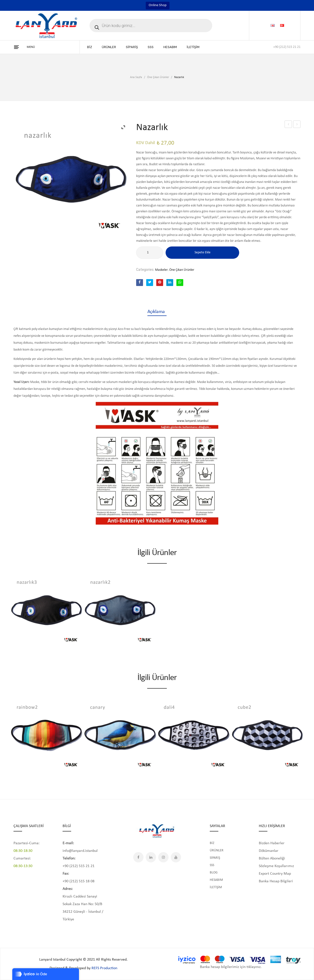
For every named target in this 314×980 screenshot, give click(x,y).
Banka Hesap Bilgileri (276, 881)
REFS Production (104, 968)
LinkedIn (151, 857)
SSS (212, 865)
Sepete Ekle (203, 252)
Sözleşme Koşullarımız (276, 866)
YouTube (176, 857)
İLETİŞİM (216, 887)
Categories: (145, 270)
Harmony (288, 124)
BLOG (214, 873)
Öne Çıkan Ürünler (158, 77)
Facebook (138, 857)
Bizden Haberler (272, 843)
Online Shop (158, 5)
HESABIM (216, 880)
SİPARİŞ (215, 858)
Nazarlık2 (297, 124)
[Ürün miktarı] (150, 253)
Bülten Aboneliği (272, 858)
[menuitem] (90, 47)
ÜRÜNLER (217, 851)
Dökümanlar (269, 851)
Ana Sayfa (136, 77)
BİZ (212, 843)
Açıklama (157, 312)
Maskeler (161, 270)
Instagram (163, 857)
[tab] (157, 312)
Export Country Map (275, 874)
